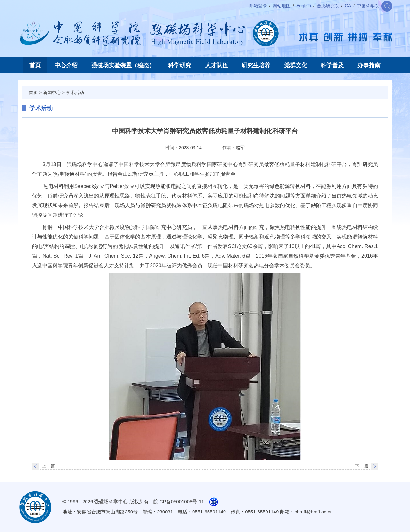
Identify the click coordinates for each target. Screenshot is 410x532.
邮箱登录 (258, 6)
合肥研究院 (328, 6)
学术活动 (75, 93)
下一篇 (362, 466)
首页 (35, 65)
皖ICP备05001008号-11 (179, 501)
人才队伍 (217, 65)
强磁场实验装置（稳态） (123, 65)
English (304, 6)
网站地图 (282, 6)
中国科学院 (368, 6)
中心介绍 (66, 65)
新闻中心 (52, 93)
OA (348, 6)
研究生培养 (256, 65)
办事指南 (369, 65)
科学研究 (180, 65)
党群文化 (296, 65)
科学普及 (332, 65)
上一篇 (48, 466)
